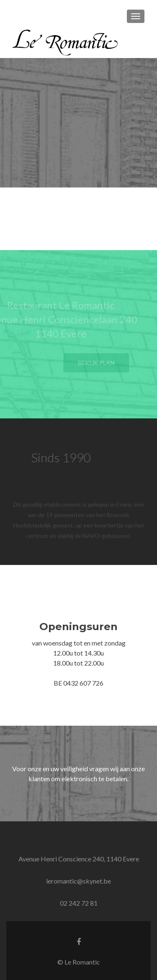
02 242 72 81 (79, 903)
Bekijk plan (101, 363)
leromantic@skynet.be (78, 881)
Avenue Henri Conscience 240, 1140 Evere (79, 859)
